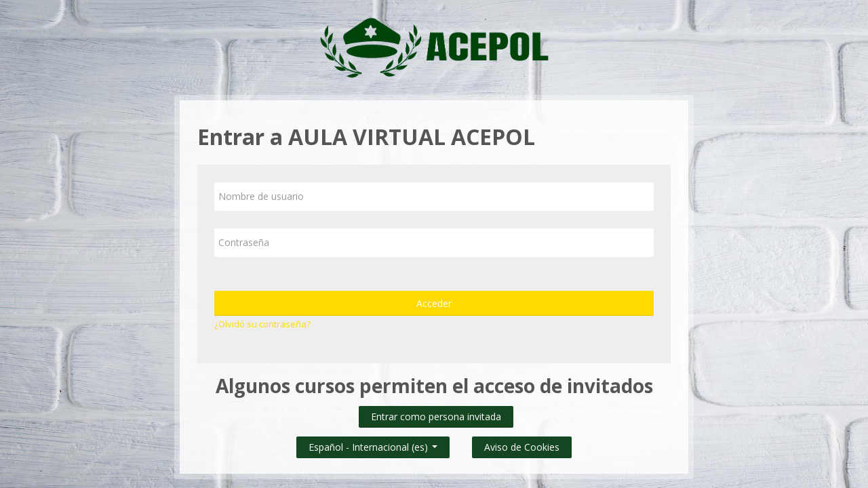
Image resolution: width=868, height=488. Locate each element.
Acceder (434, 303)
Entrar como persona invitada (436, 416)
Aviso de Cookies (522, 447)
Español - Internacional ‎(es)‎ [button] (373, 444)
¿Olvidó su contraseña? (262, 324)
